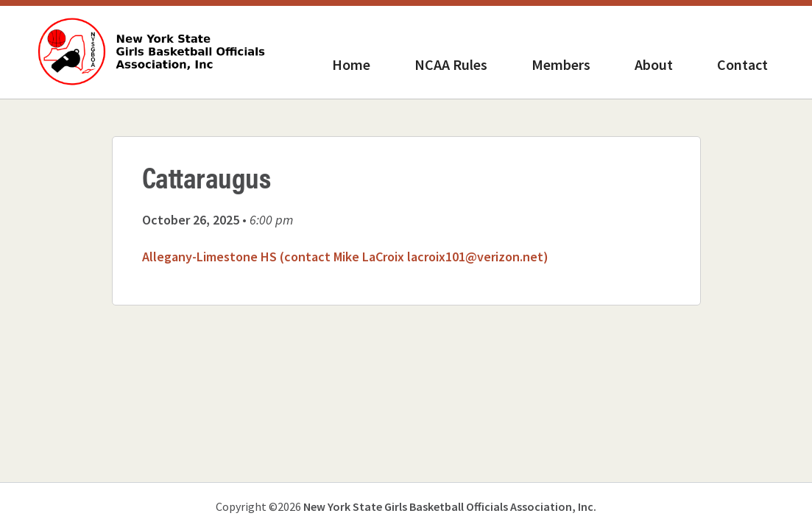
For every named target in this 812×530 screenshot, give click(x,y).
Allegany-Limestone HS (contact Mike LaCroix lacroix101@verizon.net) (345, 257)
